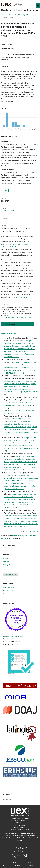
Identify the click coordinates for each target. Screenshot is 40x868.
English (6, 558)
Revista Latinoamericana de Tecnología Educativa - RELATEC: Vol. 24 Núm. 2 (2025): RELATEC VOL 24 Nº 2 (20, 370)
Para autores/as (8, 590)
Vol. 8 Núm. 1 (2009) (22, 15)
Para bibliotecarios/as (10, 594)
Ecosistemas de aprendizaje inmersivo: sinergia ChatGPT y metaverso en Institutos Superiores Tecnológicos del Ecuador (21, 384)
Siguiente (32, 531)
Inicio (3, 15)
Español (6, 561)
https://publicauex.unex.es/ (20, 830)
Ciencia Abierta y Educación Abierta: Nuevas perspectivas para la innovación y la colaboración (20, 365)
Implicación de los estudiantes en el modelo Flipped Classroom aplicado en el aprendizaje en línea (21, 440)
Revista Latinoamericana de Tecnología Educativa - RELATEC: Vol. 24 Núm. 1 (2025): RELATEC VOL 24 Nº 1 (19, 354)
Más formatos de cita (9, 324)
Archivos (10, 15)
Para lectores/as (8, 587)
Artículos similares (8, 333)
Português (7, 565)
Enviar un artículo (11, 574)
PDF (6, 191)
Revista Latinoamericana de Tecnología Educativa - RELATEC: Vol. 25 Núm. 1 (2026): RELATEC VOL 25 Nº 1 (20, 411)
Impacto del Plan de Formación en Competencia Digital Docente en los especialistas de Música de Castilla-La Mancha (21, 518)
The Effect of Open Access (19, 297)
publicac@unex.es (20, 827)
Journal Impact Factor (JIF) (13, 636)
